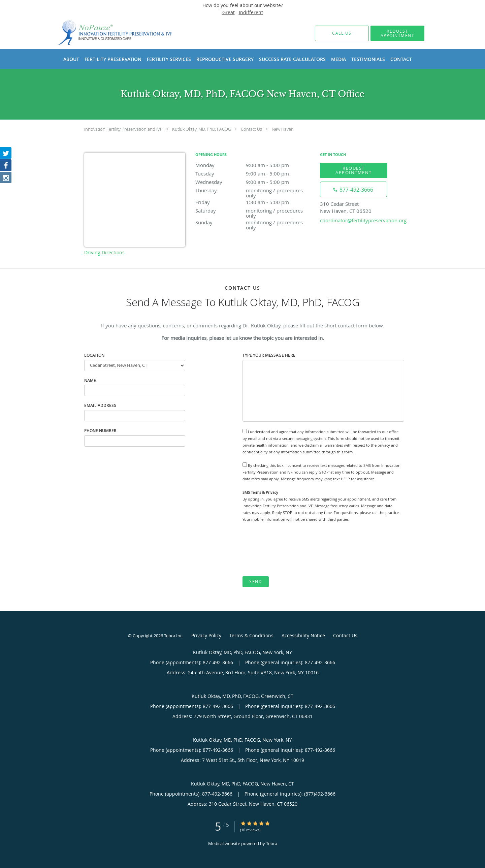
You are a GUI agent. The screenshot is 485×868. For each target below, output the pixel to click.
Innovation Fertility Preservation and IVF (123, 129)
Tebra (272, 843)
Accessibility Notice (303, 635)
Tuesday (254, 173)
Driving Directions (104, 252)
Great (229, 12)
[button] (397, 33)
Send (256, 582)
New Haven (283, 129)
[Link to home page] (105, 33)
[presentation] (294, 549)
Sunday (254, 223)
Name (90, 380)
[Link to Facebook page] (6, 166)
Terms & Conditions (251, 635)
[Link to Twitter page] (6, 153)
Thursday (254, 191)
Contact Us (251, 129)
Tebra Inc (173, 636)
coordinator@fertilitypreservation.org (363, 220)
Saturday (254, 211)
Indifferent (251, 12)
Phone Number (100, 431)
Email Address (100, 405)
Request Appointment (354, 170)
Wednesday (254, 182)
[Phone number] (354, 189)
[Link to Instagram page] (6, 179)
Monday (254, 165)
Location (94, 355)
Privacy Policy (206, 635)
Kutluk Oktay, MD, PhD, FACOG (202, 129)
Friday (254, 202)
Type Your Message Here (269, 355)
